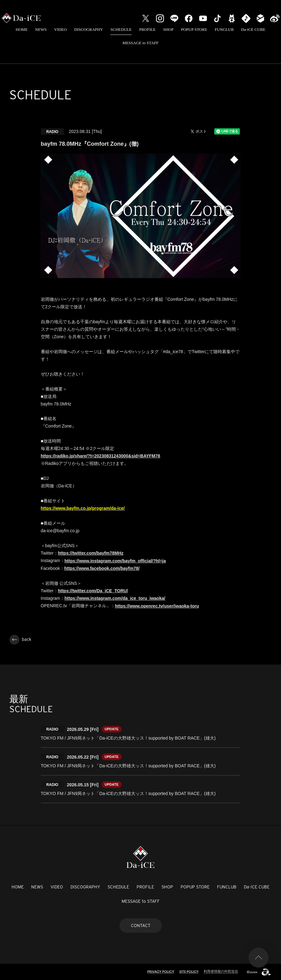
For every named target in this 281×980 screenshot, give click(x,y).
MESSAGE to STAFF (140, 43)
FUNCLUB (224, 29)
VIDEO (60, 29)
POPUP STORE (194, 29)
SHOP (168, 29)
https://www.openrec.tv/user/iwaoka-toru (157, 606)
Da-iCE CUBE (253, 29)
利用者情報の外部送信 (221, 971)
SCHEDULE (121, 29)
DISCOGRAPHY (89, 29)
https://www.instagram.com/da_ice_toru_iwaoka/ (115, 598)
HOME (22, 29)
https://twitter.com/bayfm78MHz (91, 553)
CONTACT (141, 926)
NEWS (41, 29)
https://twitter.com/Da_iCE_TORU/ (93, 591)
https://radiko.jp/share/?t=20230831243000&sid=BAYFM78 (101, 456)
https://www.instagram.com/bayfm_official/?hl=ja (115, 561)
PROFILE (147, 29)
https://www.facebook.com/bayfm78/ (102, 568)
